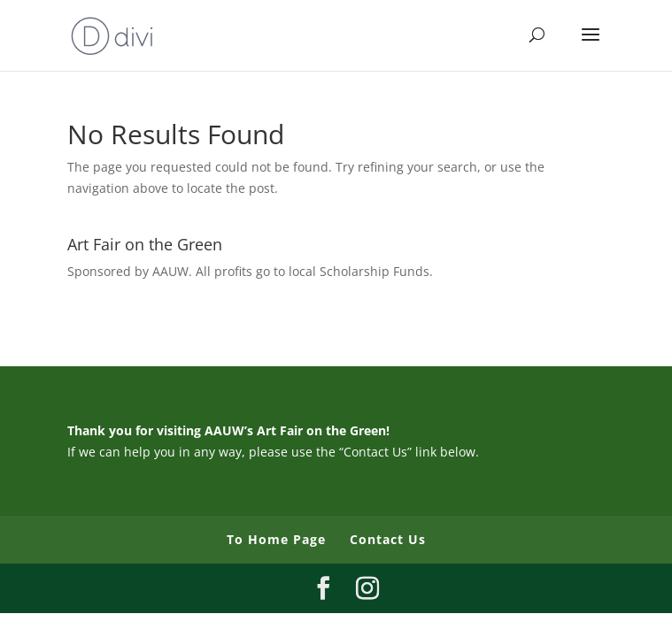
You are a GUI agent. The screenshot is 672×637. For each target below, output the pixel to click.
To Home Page (276, 539)
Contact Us (388, 539)
